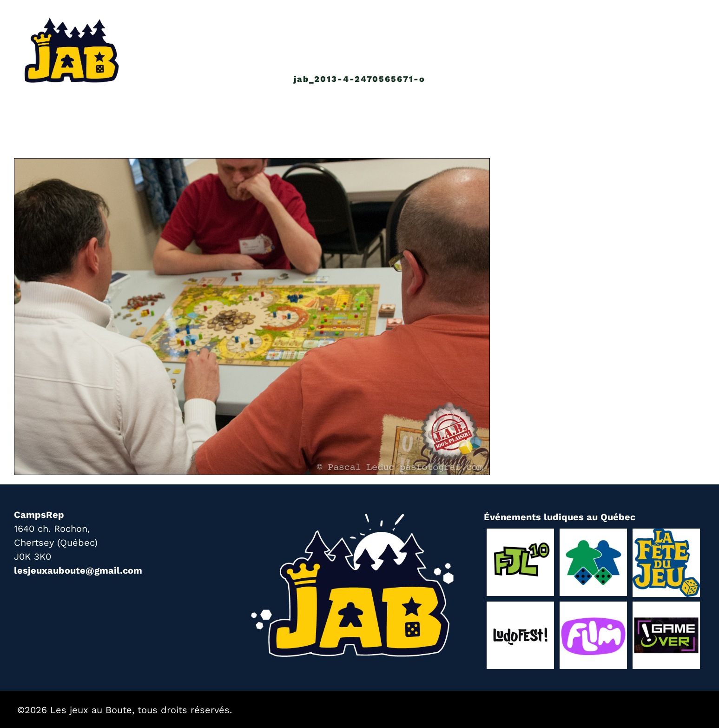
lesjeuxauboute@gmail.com (78, 570)
